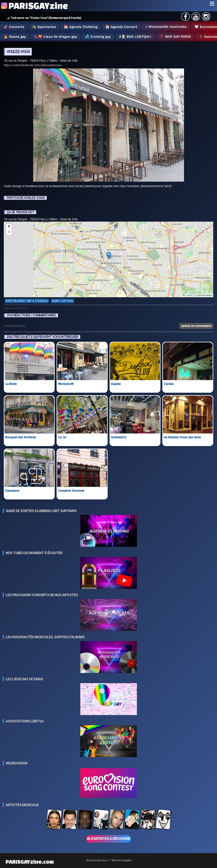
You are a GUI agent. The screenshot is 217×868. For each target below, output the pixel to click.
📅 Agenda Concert (121, 27)
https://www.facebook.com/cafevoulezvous (33, 65)
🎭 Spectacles (44, 27)
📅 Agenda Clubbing (81, 27)
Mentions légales (122, 860)
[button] (109, 255)
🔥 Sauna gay (15, 37)
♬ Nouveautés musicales (166, 27)
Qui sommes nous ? (98, 860)
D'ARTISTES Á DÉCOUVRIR (109, 839)
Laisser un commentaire (196, 326)
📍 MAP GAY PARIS (175, 37)
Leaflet (187, 295)
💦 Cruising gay (98, 37)
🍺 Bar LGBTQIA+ (136, 37)
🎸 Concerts (14, 27)
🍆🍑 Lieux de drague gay (56, 37)
